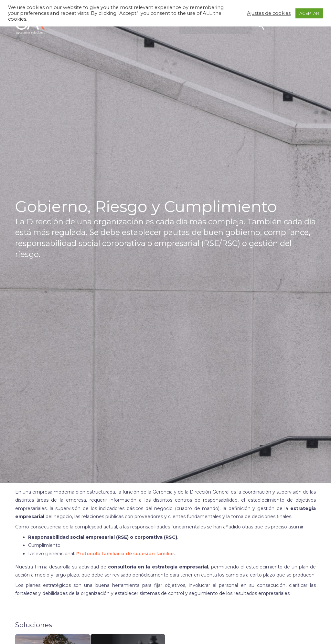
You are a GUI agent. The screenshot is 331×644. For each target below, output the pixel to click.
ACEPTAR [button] (309, 13)
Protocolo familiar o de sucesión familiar (125, 554)
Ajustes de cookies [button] (269, 13)
